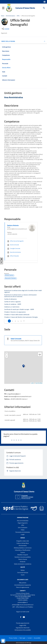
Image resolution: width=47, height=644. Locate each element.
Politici (23, 530)
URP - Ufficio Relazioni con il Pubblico (23, 607)
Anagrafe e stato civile (23, 541)
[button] (45, 2)
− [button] (7, 356)
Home (3, 16)
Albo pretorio (23, 583)
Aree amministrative (23, 521)
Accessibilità (37, 638)
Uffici (18, 16)
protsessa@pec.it (23, 602)
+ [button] (7, 354)
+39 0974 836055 (23, 600)
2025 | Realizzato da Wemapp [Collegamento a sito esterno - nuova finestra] (24, 643)
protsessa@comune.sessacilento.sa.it (23, 605)
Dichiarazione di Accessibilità (23, 630)
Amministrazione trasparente (23, 585)
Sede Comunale (16, 339)
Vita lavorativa (23, 545)
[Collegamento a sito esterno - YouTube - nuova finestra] (24, 617)
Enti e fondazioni (23, 528)
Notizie (23, 570)
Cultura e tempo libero (23, 543)
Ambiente (23, 562)
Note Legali (22, 638)
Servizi (23, 538)
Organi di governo (23, 523)
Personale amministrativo (23, 532)
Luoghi (23, 534)
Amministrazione (10, 16)
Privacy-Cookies (13, 638)
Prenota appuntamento (23, 623)
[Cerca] (44, 8)
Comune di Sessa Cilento (25, 8)
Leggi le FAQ (23, 625)
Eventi (23, 575)
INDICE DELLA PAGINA (9, 41)
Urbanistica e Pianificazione (23, 550)
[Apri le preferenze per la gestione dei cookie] (3, 641)
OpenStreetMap (39, 383)
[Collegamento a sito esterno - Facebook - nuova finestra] (21, 617)
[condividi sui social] (5, 29)
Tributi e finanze (23, 559)
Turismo (23, 552)
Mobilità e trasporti (23, 555)
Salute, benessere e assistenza (23, 564)
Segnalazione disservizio (23, 628)
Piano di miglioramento (23, 587)
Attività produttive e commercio (23, 548)
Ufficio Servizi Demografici (28, 16)
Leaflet (32, 383)
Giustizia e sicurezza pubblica (23, 557)
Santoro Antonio (13, 225)
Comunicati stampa (23, 572)
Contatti (23, 591)
